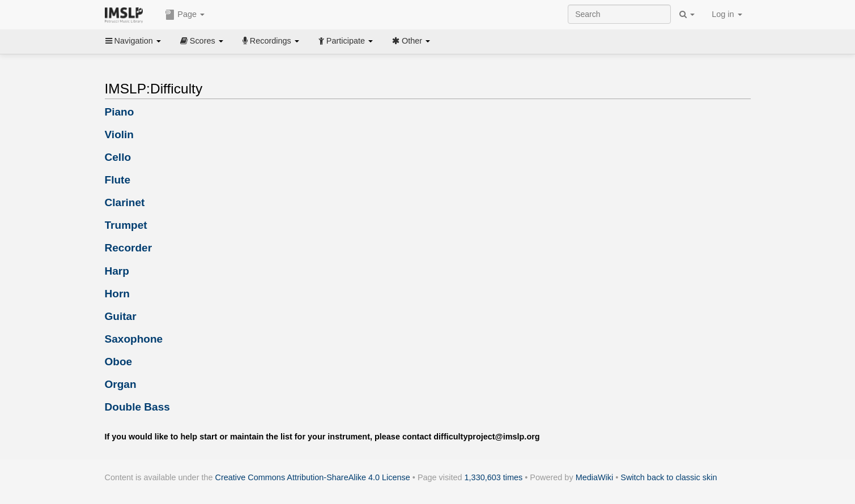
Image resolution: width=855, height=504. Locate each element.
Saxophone (134, 339)
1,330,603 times (494, 477)
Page (185, 15)
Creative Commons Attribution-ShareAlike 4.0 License (313, 477)
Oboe (119, 362)
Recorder (129, 248)
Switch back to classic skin (669, 477)
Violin (120, 134)
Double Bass (137, 407)
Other (411, 41)
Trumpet (126, 225)
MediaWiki (595, 477)
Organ (121, 384)
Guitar (121, 316)
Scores (202, 41)
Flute (118, 180)
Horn (117, 294)
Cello (118, 157)
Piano (120, 112)
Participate (346, 41)
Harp (117, 271)
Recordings (271, 41)
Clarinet (125, 202)
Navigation (133, 41)
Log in (727, 14)
